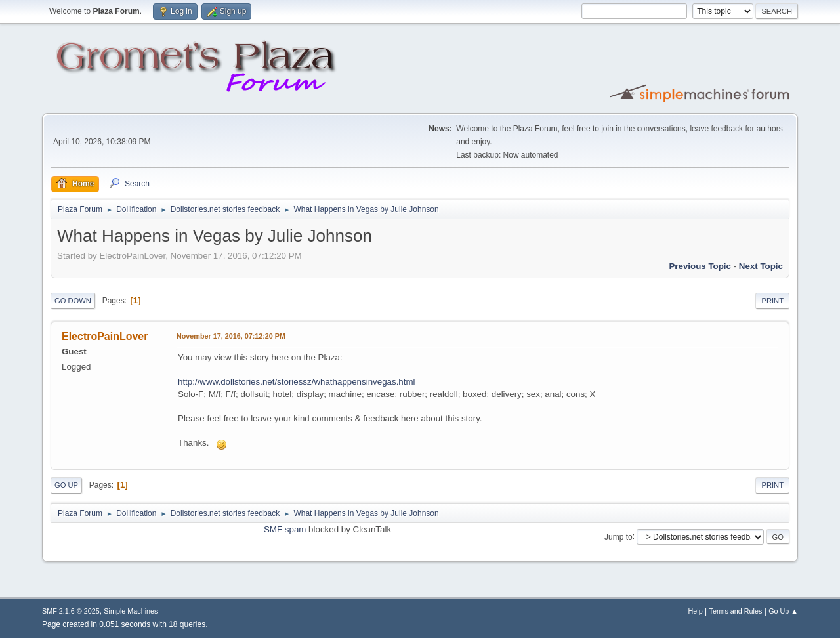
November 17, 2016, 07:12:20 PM (231, 336)
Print (772, 301)
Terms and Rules (736, 611)
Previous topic (700, 266)
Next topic (761, 266)
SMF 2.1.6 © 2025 (71, 611)
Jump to (619, 536)
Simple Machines (131, 611)
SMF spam (285, 529)
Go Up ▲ (783, 611)
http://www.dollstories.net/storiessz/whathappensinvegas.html (297, 382)
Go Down (73, 301)
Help (696, 611)
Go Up (66, 485)
